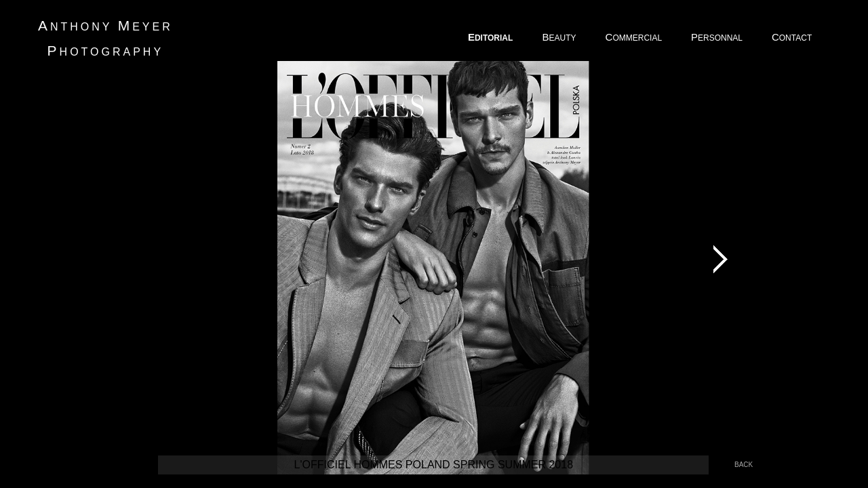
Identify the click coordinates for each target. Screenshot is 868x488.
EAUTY (560, 37)
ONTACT (793, 37)
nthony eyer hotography (105, 38)
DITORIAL (492, 37)
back (744, 465)
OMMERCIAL (635, 37)
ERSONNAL (718, 37)
